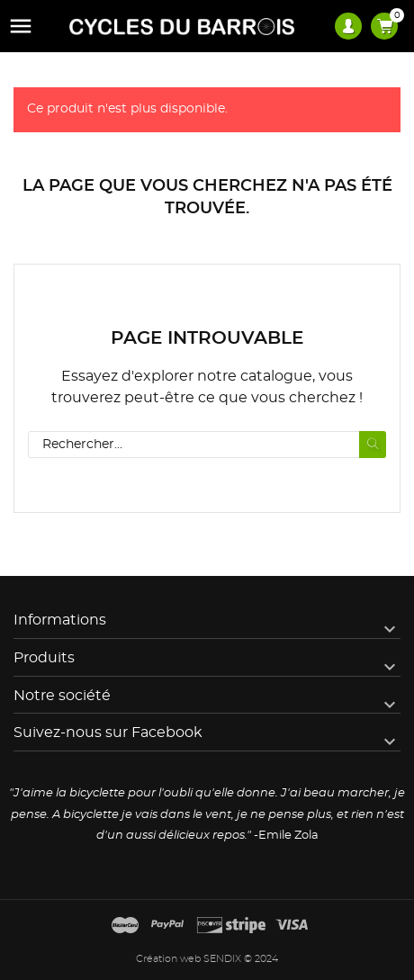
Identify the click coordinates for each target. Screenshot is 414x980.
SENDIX (222, 959)
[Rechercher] (207, 445)
